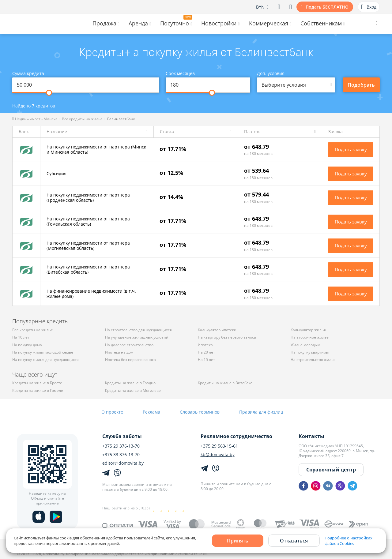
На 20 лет (206, 352)
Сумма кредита (28, 74)
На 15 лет (206, 360)
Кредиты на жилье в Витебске (225, 383)
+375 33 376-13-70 (121, 455)
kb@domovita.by (218, 455)
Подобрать (361, 85)
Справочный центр (331, 470)
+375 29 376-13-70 (121, 446)
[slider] (49, 93)
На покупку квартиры (310, 352)
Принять (238, 541)
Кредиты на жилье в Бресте (37, 383)
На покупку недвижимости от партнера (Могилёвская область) (88, 246)
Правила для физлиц (261, 412)
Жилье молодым (305, 345)
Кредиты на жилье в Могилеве (133, 390)
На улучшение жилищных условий (137, 337)
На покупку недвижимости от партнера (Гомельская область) (88, 221)
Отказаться (294, 541)
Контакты (311, 436)
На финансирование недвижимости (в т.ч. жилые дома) (91, 294)
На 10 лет (21, 337)
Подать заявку (351, 149)
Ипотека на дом (119, 352)
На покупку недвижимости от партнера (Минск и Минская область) (96, 149)
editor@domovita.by (123, 463)
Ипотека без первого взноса (130, 360)
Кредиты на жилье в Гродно (130, 383)
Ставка (167, 132)
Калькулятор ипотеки (217, 330)
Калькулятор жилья (308, 330)
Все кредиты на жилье (82, 119)
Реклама (151, 412)
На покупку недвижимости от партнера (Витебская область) (88, 269)
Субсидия (57, 173)
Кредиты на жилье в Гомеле (38, 390)
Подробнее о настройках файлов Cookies (349, 541)
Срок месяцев (180, 74)
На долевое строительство (129, 345)
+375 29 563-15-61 (219, 446)
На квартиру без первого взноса (227, 337)
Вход (369, 7)
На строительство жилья (313, 360)
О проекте (112, 412)
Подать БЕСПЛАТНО (327, 7)
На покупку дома (27, 345)
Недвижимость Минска (35, 119)
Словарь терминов (200, 412)
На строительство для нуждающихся (138, 330)
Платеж (252, 132)
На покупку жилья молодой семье (43, 352)
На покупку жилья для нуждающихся (45, 360)
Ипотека (205, 345)
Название (57, 132)
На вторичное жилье (310, 337)
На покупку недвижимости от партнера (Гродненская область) (88, 197)
